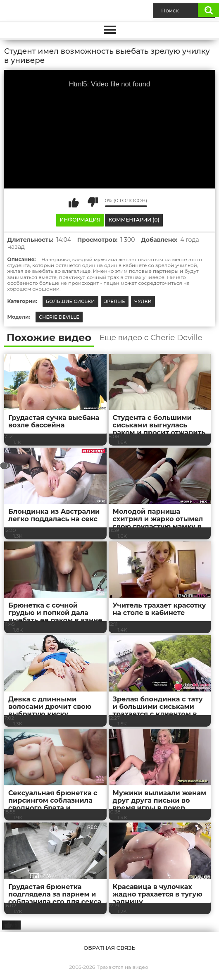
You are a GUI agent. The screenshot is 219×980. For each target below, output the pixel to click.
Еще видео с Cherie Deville (151, 338)
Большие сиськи (70, 301)
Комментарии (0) (134, 220)
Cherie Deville (59, 317)
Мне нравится (74, 202)
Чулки (143, 301)
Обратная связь (109, 948)
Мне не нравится (93, 202)
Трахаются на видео (122, 967)
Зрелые (115, 301)
